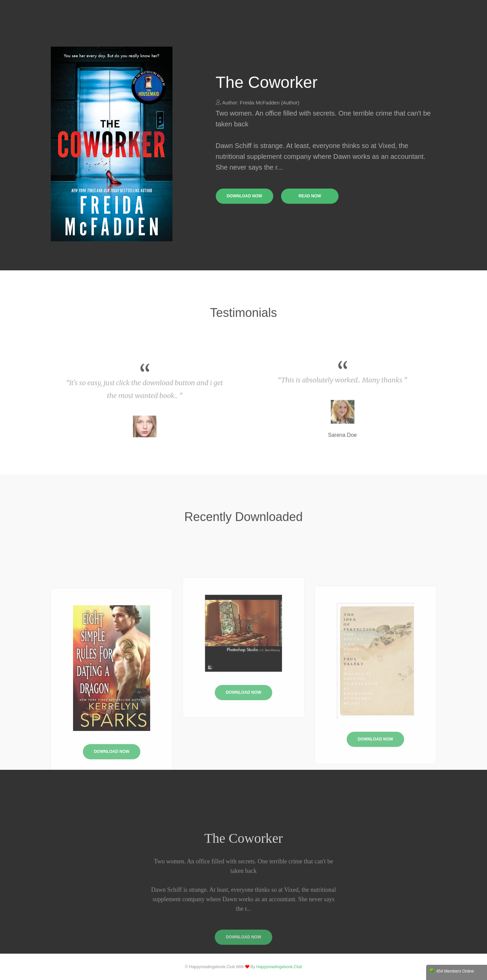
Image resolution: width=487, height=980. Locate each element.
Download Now (244, 740)
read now (310, 196)
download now (244, 196)
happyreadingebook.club (279, 967)
